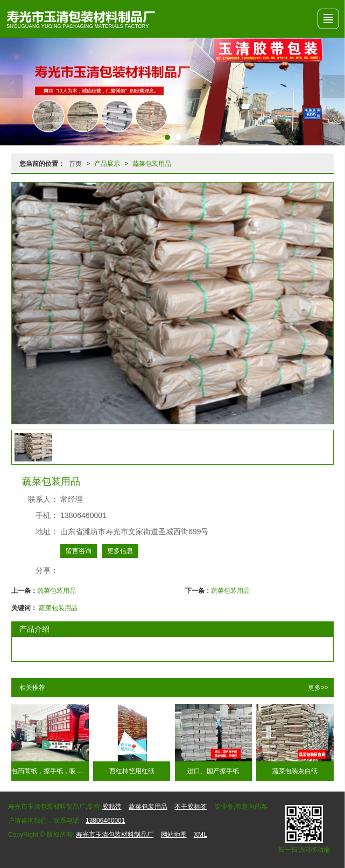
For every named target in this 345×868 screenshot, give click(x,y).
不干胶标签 (191, 807)
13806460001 (105, 821)
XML (200, 835)
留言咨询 (79, 551)
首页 (75, 164)
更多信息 (120, 551)
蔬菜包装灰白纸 (295, 771)
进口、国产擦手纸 (213, 771)
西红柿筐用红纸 (132, 771)
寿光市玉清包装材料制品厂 (115, 835)
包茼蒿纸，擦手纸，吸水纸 (50, 771)
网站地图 (174, 835)
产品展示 (107, 164)
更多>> (318, 688)
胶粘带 (112, 807)
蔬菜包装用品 (152, 164)
